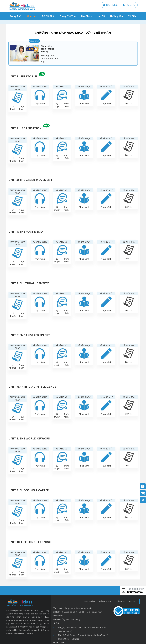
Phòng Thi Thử (68, 16)
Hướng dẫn (117, 16)
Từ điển (132, 16)
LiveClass (86, 16)
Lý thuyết (13, 108)
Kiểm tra (129, 103)
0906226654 (135, 592)
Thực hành (22, 108)
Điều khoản (105, 601)
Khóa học (32, 16)
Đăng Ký (129, 5)
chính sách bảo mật (126, 601)
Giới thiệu (90, 601)
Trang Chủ (16, 16)
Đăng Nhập (111, 5)
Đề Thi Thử (48, 16)
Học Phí (101, 16)
